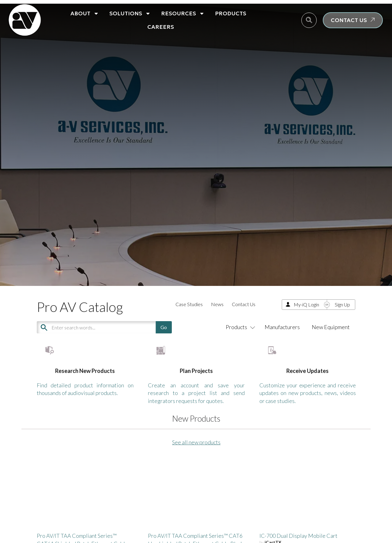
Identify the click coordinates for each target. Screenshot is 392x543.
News (217, 304)
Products (231, 13)
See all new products (196, 461)
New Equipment (331, 327)
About (85, 13)
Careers (161, 27)
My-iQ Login (306, 304)
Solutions (130, 13)
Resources (183, 13)
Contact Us (244, 304)
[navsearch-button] (309, 20)
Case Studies (189, 304)
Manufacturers (282, 327)
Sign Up (342, 304)
